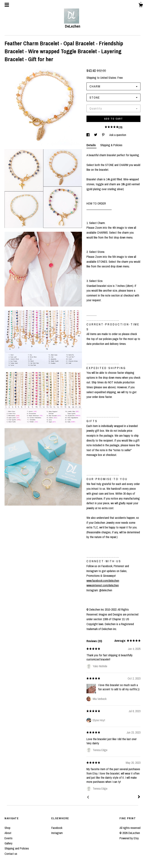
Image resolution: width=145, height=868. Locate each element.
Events (8, 838)
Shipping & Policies (111, 145)
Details (91, 145)
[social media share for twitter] (96, 135)
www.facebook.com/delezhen (103, 581)
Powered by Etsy (129, 838)
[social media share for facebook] (88, 135)
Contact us (11, 854)
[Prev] (88, 798)
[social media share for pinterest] (104, 135)
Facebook (57, 828)
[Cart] (141, 6)
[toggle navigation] (7, 5)
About (8, 833)
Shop (7, 828)
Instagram (57, 833)
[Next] (139, 797)
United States (108, 78)
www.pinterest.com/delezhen (103, 585)
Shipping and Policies (17, 848)
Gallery (8, 843)
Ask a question (118, 135)
